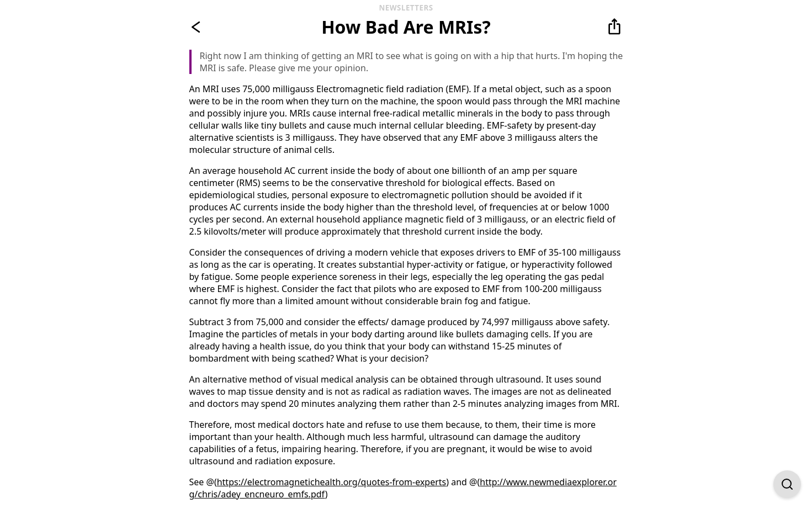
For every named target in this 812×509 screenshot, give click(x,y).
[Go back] (198, 27)
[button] (614, 27)
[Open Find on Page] (787, 484)
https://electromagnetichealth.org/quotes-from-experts (332, 482)
